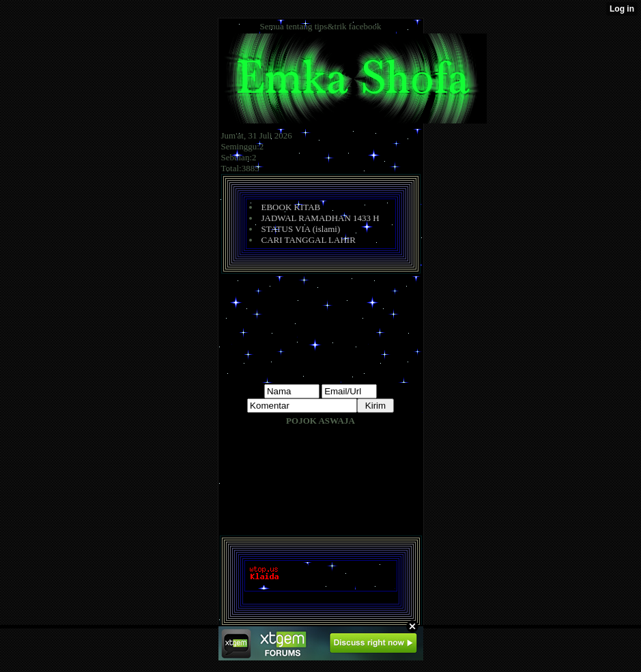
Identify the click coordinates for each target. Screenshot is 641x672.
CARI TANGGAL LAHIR (309, 240)
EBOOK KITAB (291, 207)
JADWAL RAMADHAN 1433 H (320, 218)
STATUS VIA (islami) (301, 229)
